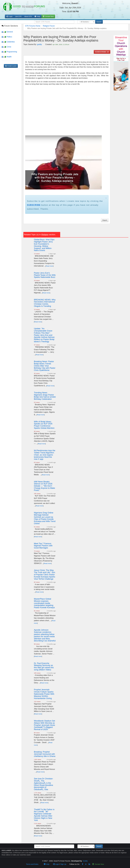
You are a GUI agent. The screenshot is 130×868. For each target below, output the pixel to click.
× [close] (106, 198)
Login (56, 864)
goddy (40, 44)
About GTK (28, 16)
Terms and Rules (32, 864)
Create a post (11, 66)
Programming (9, 52)
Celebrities (8, 42)
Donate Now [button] (48, 16)
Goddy (85, 861)
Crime (6, 47)
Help (37, 16)
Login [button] (9, 16)
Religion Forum (49, 26)
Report (105, 220)
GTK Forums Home (33, 26)
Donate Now (98, 864)
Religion (45, 235)
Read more (49, 266)
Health (7, 57)
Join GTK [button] (18, 16)
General (7, 32)
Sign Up (63, 864)
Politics (7, 37)
